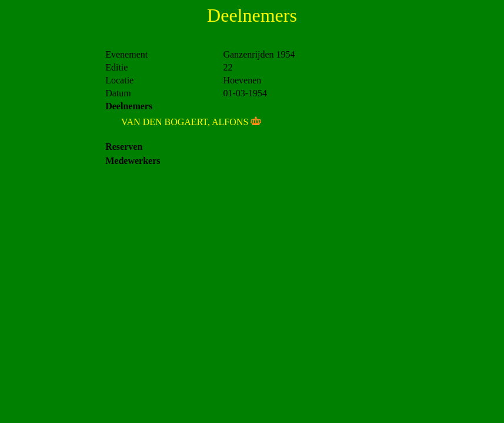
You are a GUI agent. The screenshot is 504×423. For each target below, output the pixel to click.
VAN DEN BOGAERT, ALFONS (185, 122)
